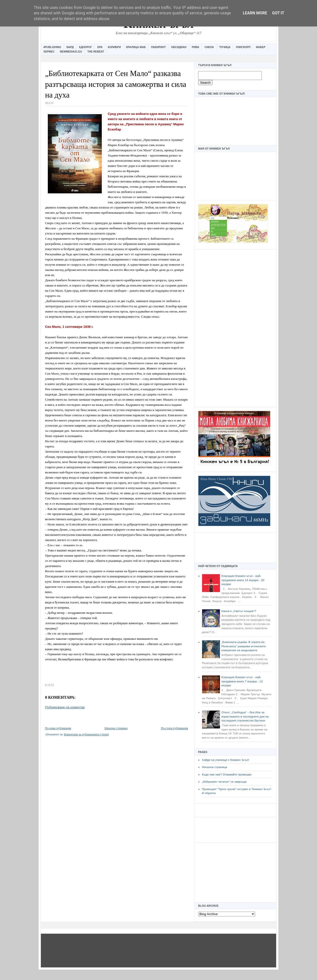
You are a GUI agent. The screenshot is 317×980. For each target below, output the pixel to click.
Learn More (255, 13)
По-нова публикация (58, 728)
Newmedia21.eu (71, 52)
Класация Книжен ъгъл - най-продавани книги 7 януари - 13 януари (242, 681)
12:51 (51, 685)
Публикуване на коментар (65, 707)
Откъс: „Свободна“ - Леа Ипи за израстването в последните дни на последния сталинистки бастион (245, 716)
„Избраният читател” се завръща (224, 782)
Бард (70, 47)
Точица (225, 47)
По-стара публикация (174, 728)
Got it (278, 13)
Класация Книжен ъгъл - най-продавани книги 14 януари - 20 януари (243, 580)
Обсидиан (179, 47)
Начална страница (214, 767)
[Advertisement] (235, 328)
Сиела (209, 47)
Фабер (261, 47)
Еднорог (85, 47)
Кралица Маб (136, 47)
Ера (100, 47)
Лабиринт (158, 47)
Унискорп (243, 47)
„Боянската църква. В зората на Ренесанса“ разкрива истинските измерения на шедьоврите (244, 646)
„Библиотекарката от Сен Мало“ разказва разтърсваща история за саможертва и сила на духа (116, 84)
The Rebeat (96, 52)
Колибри (114, 47)
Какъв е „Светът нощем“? (239, 611)
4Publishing (52, 47)
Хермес (49, 52)
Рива (195, 47)
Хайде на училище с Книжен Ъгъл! (225, 760)
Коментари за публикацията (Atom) (86, 734)
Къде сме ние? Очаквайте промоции (227, 774)
